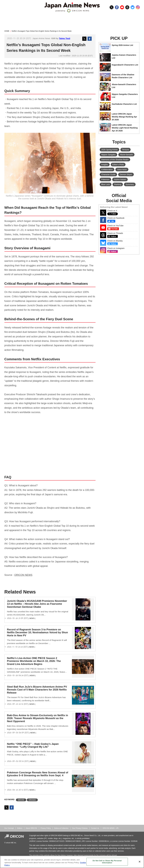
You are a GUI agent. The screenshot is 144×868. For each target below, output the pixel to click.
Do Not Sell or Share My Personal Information (107, 862)
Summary (130, 184)
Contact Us (95, 828)
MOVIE (21, 800)
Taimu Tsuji (65, 38)
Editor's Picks (118, 165)
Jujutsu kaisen (120, 179)
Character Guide (108, 174)
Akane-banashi (126, 155)
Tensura (125, 150)
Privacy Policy (46, 828)
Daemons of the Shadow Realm (115, 160)
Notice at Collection (61, 828)
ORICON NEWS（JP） (111, 828)
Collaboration (107, 170)
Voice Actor (122, 170)
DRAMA (32, 800)
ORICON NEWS (23, 575)
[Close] (140, 862)
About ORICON (31, 828)
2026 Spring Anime (109, 150)
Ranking (118, 184)
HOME (7, 31)
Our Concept (9, 828)
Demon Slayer (126, 174)
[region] (72, 862)
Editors (20, 828)
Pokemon (105, 179)
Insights (105, 165)
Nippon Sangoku (109, 155)
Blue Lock (106, 184)
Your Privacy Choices (80, 828)
